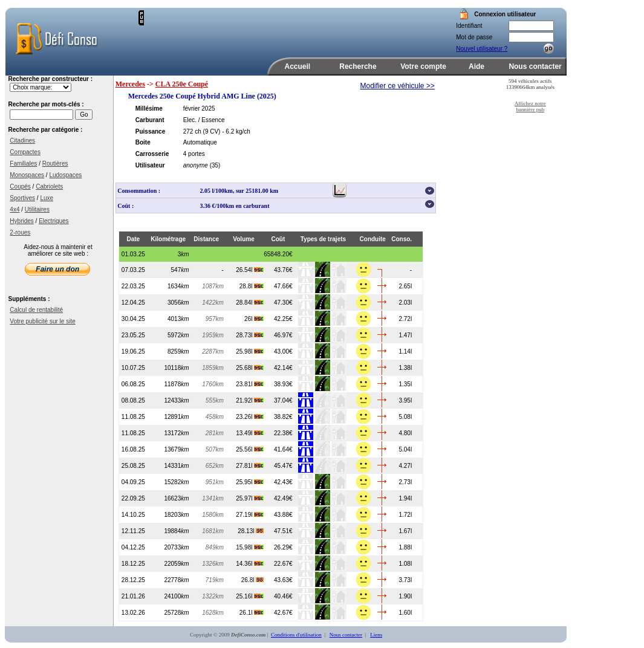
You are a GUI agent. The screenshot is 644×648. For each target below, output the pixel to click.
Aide (476, 66)
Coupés (20, 186)
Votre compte (423, 66)
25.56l (250, 449)
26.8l (252, 580)
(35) (215, 165)
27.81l (250, 466)
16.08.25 (133, 449)
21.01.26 (133, 596)
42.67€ (283, 613)
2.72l (405, 319)
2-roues (20, 232)
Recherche (358, 66)
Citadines (22, 141)
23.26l (250, 417)
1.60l (405, 613)
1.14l (405, 352)
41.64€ (283, 449)
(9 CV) (212, 131)
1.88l (405, 547)
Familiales (23, 164)
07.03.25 (133, 270)
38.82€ (283, 417)
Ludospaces (65, 175)
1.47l (405, 335)
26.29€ (283, 547)
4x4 (15, 209)
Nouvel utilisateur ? (482, 49)
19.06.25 (133, 352)
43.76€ (283, 270)
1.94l (405, 498)
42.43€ (283, 482)
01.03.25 (133, 254)
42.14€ (283, 368)
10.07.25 (133, 368)
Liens (376, 635)
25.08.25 (133, 466)
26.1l (252, 613)
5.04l (405, 449)
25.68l (250, 368)
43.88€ (283, 515)
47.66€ (283, 286)
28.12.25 (133, 580)
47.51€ (283, 531)
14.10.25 (133, 515)
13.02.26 (133, 613)
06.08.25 (133, 384)
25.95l (250, 482)
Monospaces (27, 175)
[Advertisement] (285, 28)
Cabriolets (49, 186)
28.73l (250, 335)
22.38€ (283, 433)
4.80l (405, 433)
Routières (55, 164)
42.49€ (283, 498)
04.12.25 (133, 547)
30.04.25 (133, 319)
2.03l (405, 303)
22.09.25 (133, 498)
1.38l (405, 368)
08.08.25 (133, 400)
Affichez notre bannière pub (530, 106)
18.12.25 (133, 564)
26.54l (250, 270)
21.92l (250, 400)
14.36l (250, 564)
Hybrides (21, 221)
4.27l (405, 466)
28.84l (250, 303)
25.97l (250, 498)
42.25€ (283, 319)
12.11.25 (133, 531)
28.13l (251, 531)
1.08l (405, 564)
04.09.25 (133, 482)
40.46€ (283, 596)
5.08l (405, 417)
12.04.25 (133, 303)
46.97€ (283, 335)
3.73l (405, 580)
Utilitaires (37, 209)
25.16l (250, 596)
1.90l (405, 596)
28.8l (252, 286)
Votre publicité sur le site (42, 321)
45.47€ (283, 466)
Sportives (22, 198)
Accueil (298, 66)
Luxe (47, 198)
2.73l (405, 482)
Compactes (25, 152)
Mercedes (130, 84)
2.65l (405, 286)
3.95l (405, 400)
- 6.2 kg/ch (236, 131)
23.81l (250, 384)
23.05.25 (133, 335)
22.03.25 (133, 286)
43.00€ (283, 352)
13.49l (250, 433)
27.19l (250, 515)
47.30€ (283, 303)
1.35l (405, 384)
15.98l (250, 547)
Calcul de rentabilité (36, 310)
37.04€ (283, 400)
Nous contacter (535, 66)
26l (254, 319)
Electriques (54, 221)
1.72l (405, 515)
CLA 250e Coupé (182, 84)
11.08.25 (133, 417)
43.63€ (283, 580)
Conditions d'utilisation (296, 635)
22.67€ (283, 564)
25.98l (250, 352)
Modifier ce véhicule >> (397, 86)
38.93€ (283, 384)
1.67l (405, 531)
